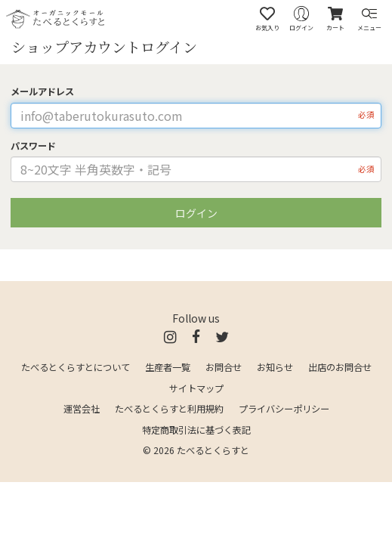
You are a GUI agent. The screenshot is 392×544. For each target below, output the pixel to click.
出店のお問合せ (340, 367)
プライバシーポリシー (284, 409)
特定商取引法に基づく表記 (196, 430)
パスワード (33, 146)
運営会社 (82, 409)
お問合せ (224, 367)
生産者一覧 (168, 367)
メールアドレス (42, 92)
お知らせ (275, 367)
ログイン (196, 213)
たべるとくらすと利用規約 (169, 409)
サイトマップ (196, 388)
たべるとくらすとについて (76, 367)
